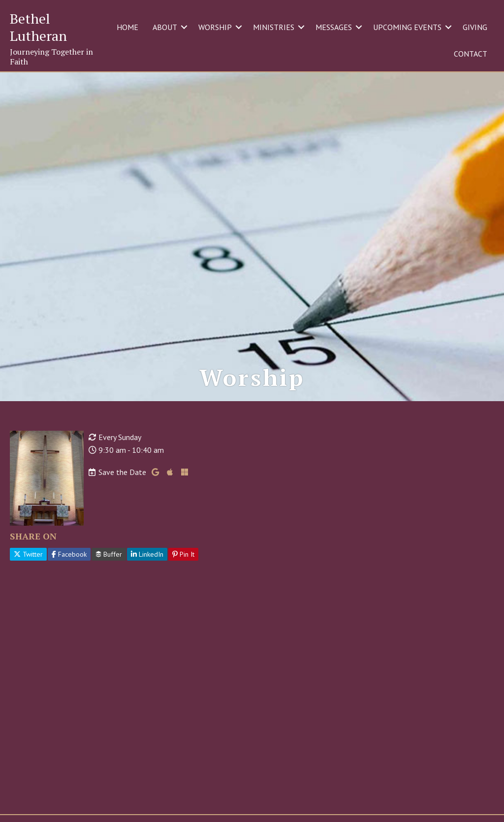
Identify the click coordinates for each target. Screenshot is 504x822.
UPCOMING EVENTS (407, 27)
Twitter (28, 554)
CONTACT (471, 54)
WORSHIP (215, 27)
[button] (184, 27)
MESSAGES (334, 27)
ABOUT (165, 27)
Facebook (69, 554)
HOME (127, 27)
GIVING (475, 27)
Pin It (183, 554)
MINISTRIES (274, 27)
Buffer (109, 554)
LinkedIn (147, 554)
